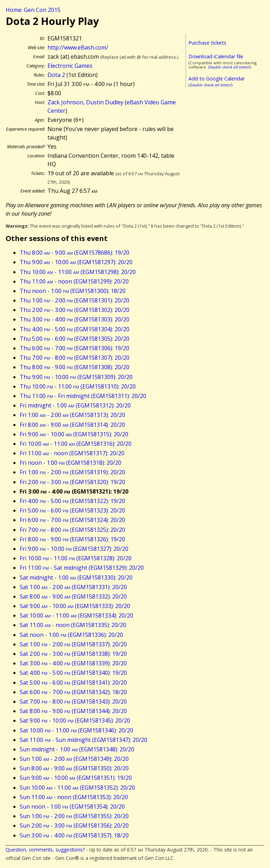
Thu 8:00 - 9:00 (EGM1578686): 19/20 (75, 253)
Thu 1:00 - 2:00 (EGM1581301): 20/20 (75, 300)
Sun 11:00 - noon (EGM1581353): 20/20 (74, 797)
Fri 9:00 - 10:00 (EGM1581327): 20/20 (74, 549)
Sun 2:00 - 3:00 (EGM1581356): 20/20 (74, 825)
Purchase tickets (207, 43)
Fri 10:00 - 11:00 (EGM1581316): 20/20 (76, 444)
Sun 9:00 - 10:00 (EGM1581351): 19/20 (76, 778)
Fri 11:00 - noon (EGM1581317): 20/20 (72, 453)
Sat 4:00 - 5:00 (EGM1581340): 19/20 (73, 673)
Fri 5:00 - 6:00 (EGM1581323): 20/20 (72, 510)
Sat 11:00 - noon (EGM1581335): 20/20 (73, 625)
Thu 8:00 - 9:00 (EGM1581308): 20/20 (75, 367)
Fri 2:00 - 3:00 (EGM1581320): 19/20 (72, 482)
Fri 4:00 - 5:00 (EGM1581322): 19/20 (72, 501)
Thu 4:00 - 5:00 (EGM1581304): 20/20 (75, 329)
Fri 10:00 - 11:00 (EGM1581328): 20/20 (76, 558)
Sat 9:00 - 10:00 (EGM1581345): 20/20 (75, 720)
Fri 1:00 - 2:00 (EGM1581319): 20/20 (72, 472)
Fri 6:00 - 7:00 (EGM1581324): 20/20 (72, 520)
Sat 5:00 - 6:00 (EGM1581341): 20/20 (73, 683)
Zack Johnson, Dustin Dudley (85, 102)
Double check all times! (229, 67)
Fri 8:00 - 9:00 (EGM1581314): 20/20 (72, 425)
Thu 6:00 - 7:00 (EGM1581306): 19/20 (75, 348)
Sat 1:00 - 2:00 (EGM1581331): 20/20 (73, 587)
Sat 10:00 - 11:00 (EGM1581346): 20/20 (76, 730)
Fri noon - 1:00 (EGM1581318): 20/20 (70, 463)
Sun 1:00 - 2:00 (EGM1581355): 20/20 (74, 816)
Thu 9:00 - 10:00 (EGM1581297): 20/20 (76, 262)
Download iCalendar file (216, 56)
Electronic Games (70, 66)
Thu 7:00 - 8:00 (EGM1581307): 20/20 (75, 358)
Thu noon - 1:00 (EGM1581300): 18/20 (73, 291)
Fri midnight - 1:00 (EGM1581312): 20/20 (75, 405)
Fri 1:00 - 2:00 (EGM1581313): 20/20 (72, 415)
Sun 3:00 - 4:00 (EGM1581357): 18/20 (74, 835)
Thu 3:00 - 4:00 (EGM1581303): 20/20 (75, 319)
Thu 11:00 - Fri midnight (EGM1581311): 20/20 (83, 396)
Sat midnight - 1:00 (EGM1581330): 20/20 (76, 577)
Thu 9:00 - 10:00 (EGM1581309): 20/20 (76, 377)
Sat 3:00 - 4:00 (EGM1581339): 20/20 (73, 663)
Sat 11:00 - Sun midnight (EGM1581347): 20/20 (83, 740)
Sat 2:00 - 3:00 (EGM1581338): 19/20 (73, 654)
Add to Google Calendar (217, 79)
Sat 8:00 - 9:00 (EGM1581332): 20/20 (73, 596)
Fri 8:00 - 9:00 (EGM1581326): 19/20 (72, 539)
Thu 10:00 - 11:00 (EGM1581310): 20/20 (78, 386)
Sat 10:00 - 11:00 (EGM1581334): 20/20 (76, 615)
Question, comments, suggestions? (45, 850)
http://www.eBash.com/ (78, 47)
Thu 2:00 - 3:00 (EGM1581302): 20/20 (75, 310)
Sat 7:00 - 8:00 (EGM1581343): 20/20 (73, 701)
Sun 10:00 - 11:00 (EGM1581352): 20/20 (77, 788)
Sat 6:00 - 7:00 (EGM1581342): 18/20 (73, 692)
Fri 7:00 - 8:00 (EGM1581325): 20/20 (72, 530)
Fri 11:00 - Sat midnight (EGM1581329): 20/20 (82, 568)
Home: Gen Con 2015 (33, 10)
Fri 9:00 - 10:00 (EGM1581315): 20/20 (74, 434)
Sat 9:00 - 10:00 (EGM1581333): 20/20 (75, 606)
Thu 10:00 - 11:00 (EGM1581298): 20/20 (78, 272)
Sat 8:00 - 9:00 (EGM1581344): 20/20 (73, 711)
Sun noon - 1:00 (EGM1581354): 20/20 (72, 807)
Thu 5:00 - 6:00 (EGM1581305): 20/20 (75, 339)
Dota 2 (56, 75)
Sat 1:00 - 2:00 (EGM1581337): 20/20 (73, 644)
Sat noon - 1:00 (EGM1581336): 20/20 (71, 635)
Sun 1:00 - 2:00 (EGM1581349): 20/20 (74, 759)
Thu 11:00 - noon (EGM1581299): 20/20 (74, 281)
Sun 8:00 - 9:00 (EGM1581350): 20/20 (74, 768)
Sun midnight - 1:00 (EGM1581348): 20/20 (77, 749)
